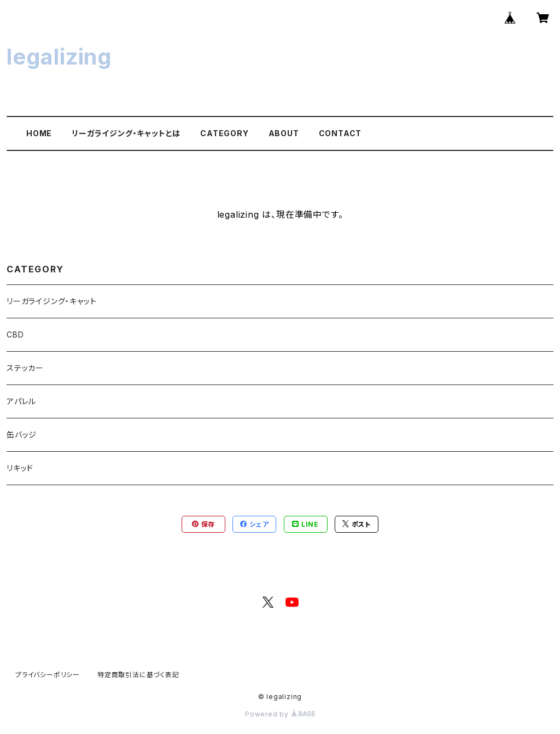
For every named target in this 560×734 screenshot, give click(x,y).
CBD (15, 334)
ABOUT (284, 133)
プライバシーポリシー (48, 675)
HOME (39, 133)
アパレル (21, 401)
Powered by (280, 714)
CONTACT (340, 133)
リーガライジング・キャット (51, 301)
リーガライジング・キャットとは (126, 133)
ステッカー (25, 368)
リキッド (20, 468)
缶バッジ (22, 435)
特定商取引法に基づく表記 (138, 675)
